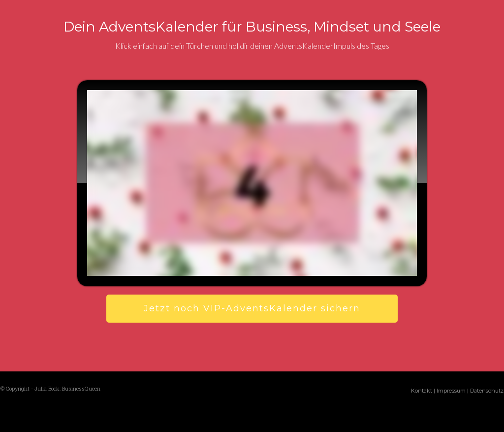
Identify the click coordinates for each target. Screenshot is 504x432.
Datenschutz (487, 391)
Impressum (451, 391)
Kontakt (422, 391)
